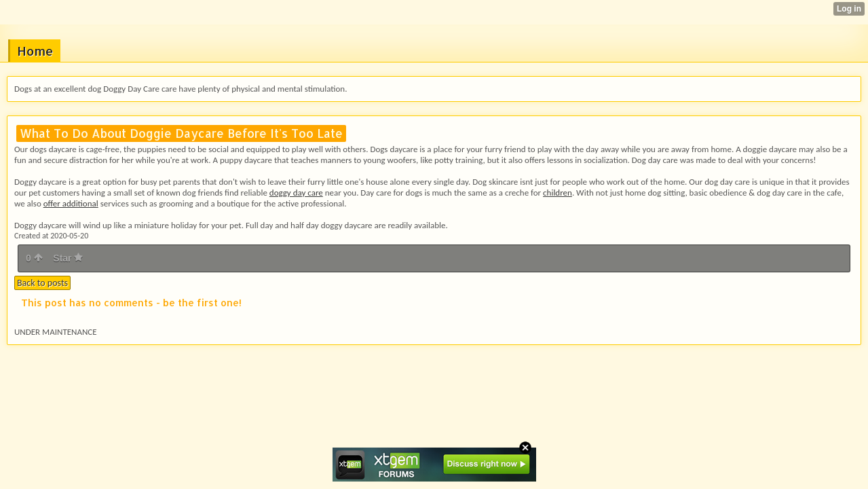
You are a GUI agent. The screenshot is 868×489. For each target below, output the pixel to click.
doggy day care (296, 193)
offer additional (71, 203)
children (558, 193)
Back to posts (42, 283)
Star (68, 258)
